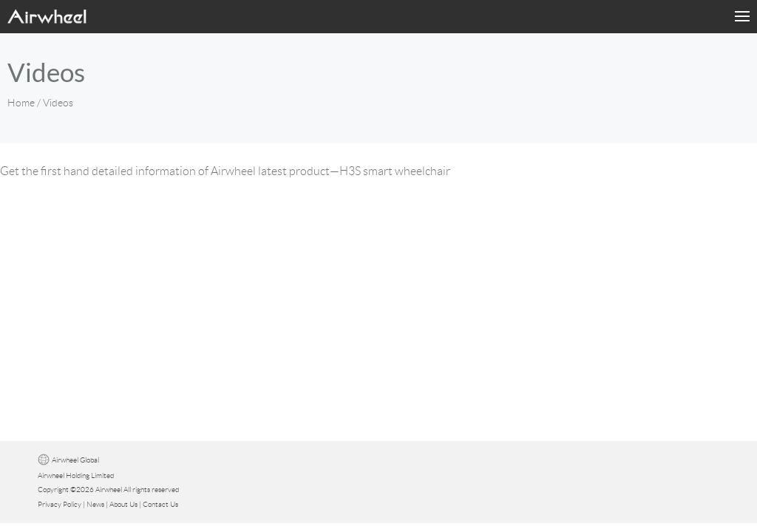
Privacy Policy (60, 504)
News (95, 504)
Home (21, 103)
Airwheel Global (75, 460)
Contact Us (160, 504)
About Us (123, 504)
